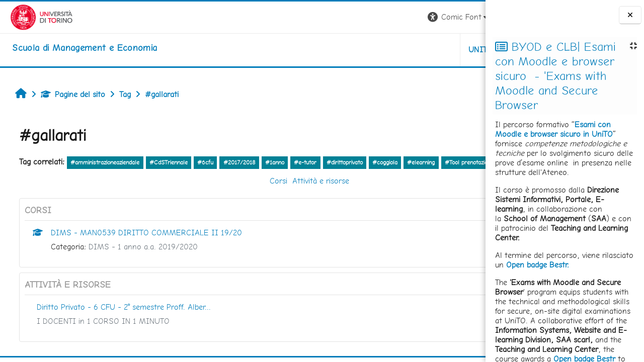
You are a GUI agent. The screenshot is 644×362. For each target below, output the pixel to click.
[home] (74, 48)
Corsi (217, 195)
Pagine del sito (68, 94)
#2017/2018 (234, 162)
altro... (84, 176)
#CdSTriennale (164, 162)
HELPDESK (425, 50)
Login (468, 17)
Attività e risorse (259, 195)
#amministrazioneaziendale (100, 162)
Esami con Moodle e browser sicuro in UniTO (554, 129)
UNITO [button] (368, 50)
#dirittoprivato (339, 162)
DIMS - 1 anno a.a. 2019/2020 (138, 261)
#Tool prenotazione (42, 176)
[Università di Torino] (31, 16)
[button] (345, 17)
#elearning (416, 162)
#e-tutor (300, 162)
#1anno (270, 162)
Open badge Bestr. (538, 265)
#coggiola (380, 162)
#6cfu (200, 162)
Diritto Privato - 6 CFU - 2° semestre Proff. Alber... (119, 321)
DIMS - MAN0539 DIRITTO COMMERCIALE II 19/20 (141, 247)
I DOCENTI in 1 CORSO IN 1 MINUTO (98, 335)
